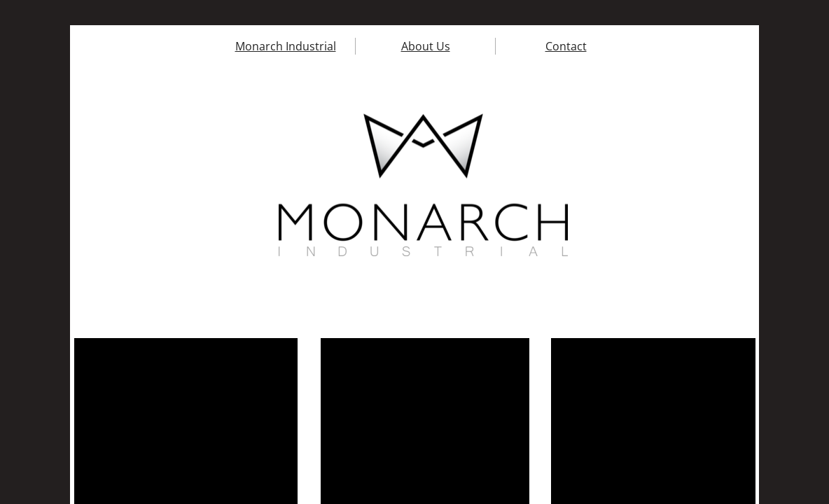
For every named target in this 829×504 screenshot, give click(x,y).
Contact (566, 46)
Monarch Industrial (286, 46)
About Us (426, 46)
